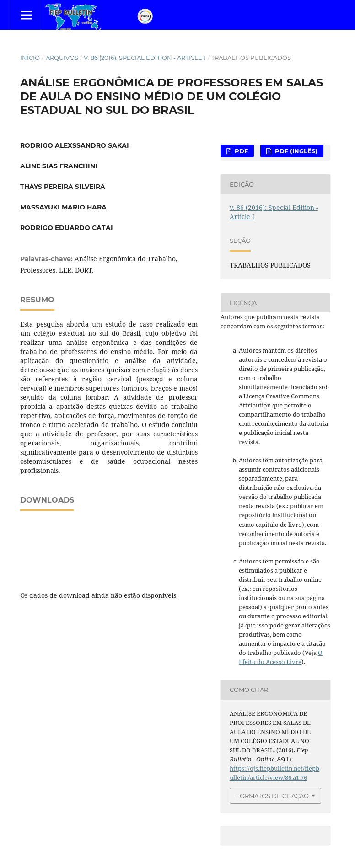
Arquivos (62, 58)
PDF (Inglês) (295, 151)
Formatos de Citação (272, 796)
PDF (240, 151)
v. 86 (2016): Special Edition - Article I (145, 58)
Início (30, 58)
